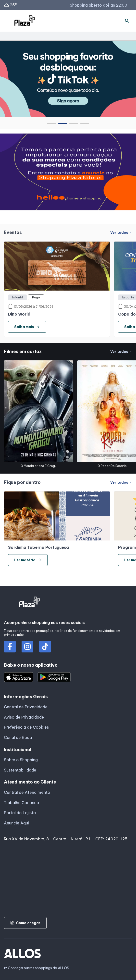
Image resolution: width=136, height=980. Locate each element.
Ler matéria (28, 560)
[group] (68, 79)
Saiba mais (27, 327)
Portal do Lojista (20, 813)
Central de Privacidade (26, 707)
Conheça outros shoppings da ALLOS (37, 968)
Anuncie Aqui (16, 823)
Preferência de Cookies (26, 727)
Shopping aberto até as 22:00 (101, 5)
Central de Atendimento (27, 792)
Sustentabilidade (20, 770)
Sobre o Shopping (21, 760)
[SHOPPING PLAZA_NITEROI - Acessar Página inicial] (25, 21)
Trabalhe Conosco (22, 803)
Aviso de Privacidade (24, 717)
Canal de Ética (18, 737)
